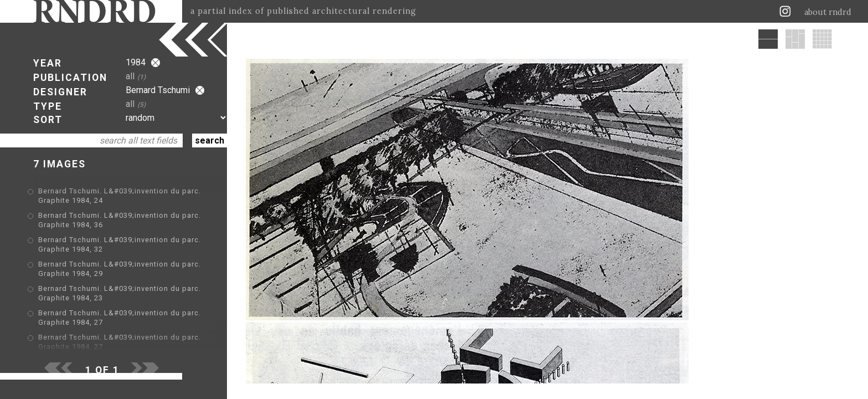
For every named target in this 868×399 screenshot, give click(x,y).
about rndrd (828, 12)
